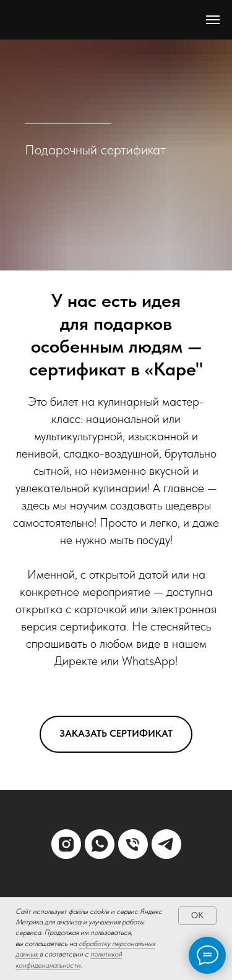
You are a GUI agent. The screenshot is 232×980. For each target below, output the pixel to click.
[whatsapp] (100, 844)
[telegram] (166, 844)
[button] (116, 734)
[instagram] (66, 844)
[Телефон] (133, 844)
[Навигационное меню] (213, 20)
